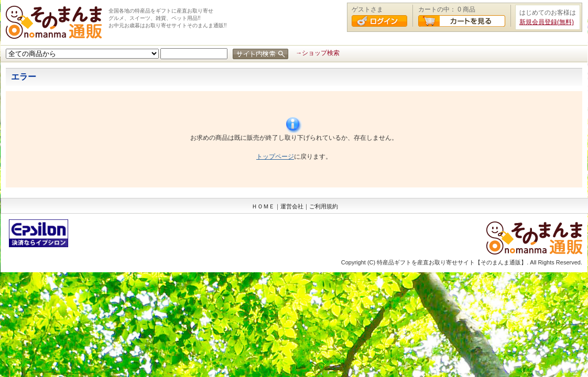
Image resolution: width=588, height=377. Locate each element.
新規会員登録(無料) (547, 22)
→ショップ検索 (318, 53)
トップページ (275, 157)
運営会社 (292, 206)
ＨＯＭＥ (263, 206)
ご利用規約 (324, 206)
